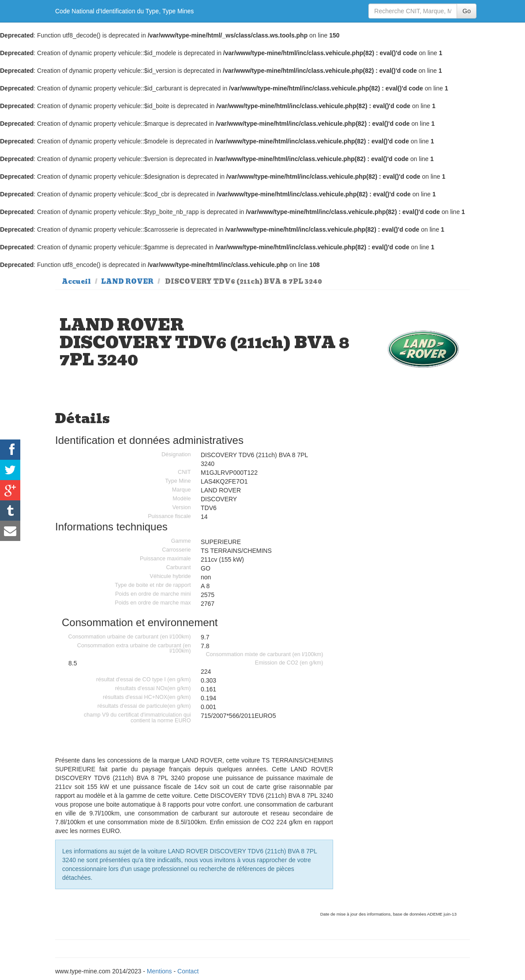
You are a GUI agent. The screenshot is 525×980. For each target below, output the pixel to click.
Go (467, 11)
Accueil (76, 282)
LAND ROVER (127, 282)
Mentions (159, 971)
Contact (188, 971)
